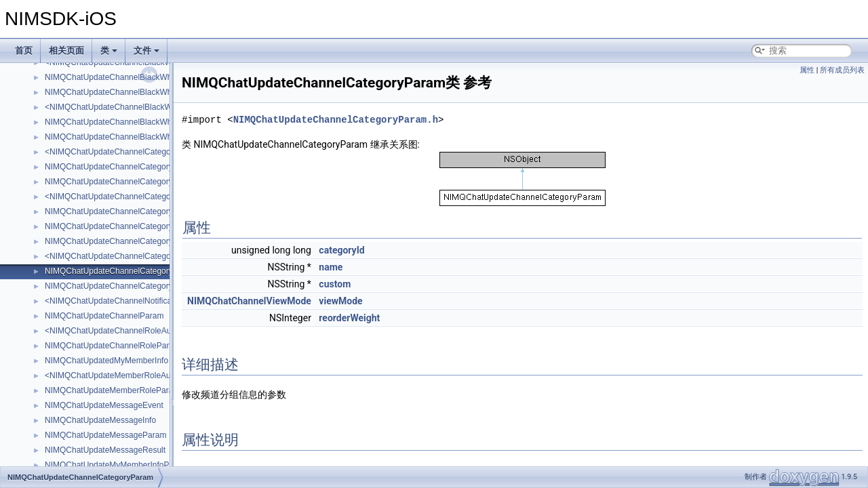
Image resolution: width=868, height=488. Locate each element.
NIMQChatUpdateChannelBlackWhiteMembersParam (141, 92)
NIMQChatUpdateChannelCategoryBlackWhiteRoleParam (150, 226)
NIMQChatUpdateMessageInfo (100, 420)
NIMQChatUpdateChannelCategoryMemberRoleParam (144, 241)
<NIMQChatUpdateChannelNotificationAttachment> (138, 301)
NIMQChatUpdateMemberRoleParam (112, 390)
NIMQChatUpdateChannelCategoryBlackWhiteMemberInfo (151, 167)
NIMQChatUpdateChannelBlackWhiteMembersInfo (136, 77)
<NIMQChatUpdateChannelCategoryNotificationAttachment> (154, 256)
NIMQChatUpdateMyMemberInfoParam (116, 465)
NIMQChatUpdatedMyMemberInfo (106, 361)
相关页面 (66, 50)
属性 (807, 70)
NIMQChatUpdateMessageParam (105, 435)
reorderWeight (349, 318)
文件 (146, 50)
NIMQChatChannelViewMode (249, 301)
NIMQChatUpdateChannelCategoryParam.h (336, 120)
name (331, 267)
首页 (24, 50)
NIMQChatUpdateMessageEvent (104, 405)
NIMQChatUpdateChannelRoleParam (113, 346)
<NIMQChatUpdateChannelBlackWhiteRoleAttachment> (146, 107)
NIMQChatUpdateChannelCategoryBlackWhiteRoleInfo (144, 211)
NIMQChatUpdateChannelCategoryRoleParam (129, 286)
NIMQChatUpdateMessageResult (105, 450)
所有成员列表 (842, 70)
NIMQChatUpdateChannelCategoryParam (121, 271)
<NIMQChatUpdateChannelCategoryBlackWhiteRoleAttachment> (163, 197)
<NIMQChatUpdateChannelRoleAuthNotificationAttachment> (155, 331)
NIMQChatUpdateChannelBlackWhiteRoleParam (133, 137)
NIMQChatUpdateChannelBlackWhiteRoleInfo (128, 122)
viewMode (340, 301)
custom (335, 284)
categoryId (341, 250)
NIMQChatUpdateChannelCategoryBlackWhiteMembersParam (158, 182)
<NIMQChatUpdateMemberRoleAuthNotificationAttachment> (154, 375)
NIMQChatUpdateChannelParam (104, 316)
